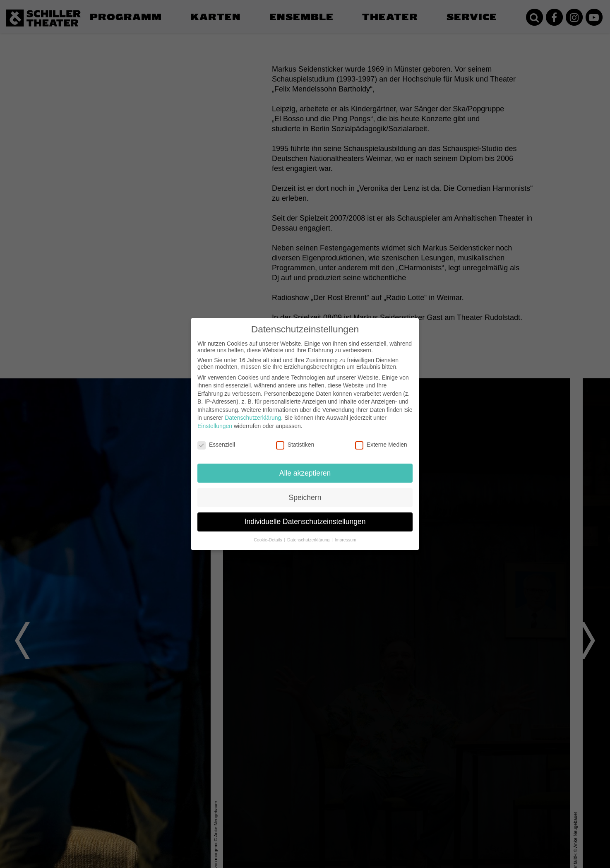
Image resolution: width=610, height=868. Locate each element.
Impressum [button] (346, 539)
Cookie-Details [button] (268, 539)
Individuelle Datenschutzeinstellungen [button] (305, 521)
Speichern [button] (305, 497)
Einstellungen (215, 426)
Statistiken (295, 444)
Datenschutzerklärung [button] (309, 539)
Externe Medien (381, 444)
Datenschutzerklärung (253, 417)
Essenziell (216, 444)
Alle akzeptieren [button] (305, 472)
